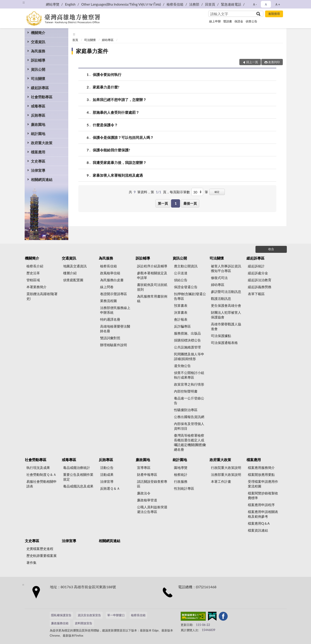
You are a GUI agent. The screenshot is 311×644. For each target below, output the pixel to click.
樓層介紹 (70, 273)
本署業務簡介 (36, 287)
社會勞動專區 (42, 97)
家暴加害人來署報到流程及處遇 (118, 175)
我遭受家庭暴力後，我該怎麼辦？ (120, 162)
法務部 (194, 4)
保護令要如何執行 (107, 74)
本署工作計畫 (221, 481)
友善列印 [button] (274, 62)
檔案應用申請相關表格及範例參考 (263, 514)
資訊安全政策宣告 (89, 615)
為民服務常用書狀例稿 (152, 299)
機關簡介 (38, 33)
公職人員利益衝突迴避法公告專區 (152, 509)
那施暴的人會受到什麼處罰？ (116, 112)
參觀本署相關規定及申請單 (152, 275)
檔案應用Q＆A (259, 523)
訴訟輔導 (38, 60)
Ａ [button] (266, 4)
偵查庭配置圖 (73, 280)
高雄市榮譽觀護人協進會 (226, 326)
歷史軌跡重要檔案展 (42, 556)
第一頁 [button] (163, 203)
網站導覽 (53, 4)
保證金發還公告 (186, 287)
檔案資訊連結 (258, 530)
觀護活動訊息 (221, 298)
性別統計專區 (184, 488)
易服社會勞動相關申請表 (42, 484)
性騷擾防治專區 (186, 410)
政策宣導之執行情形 (189, 384)
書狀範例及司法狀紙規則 (152, 287)
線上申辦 (215, 21)
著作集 (31, 562)
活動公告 (107, 468)
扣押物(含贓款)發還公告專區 (190, 296)
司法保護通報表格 (224, 343)
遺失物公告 (182, 366)
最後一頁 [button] (190, 203)
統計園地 (38, 134)
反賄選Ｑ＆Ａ (110, 488)
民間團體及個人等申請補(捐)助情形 (189, 356)
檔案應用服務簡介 (261, 468)
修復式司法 (219, 278)
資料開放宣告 (84, 623)
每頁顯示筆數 (180, 192)
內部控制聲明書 (186, 391)
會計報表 (181, 319)
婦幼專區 (108, 40)
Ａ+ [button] (277, 4)
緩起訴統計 (256, 266)
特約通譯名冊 (110, 319)
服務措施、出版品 (187, 333)
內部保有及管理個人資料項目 (189, 426)
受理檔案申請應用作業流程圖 (263, 484)
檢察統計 (181, 474)
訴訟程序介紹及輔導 (152, 266)
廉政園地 (38, 124)
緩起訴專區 (40, 88)
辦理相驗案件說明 (114, 345)
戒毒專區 (38, 106)
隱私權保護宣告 (61, 615)
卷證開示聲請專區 (114, 294)
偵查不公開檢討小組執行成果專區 (189, 375)
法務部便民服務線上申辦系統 (115, 310)
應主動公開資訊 (186, 266)
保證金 (239, 21)
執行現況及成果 (38, 468)
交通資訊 (38, 42)
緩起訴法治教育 (260, 280)
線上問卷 (107, 287)
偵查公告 (251, 21)
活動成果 (107, 474)
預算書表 (181, 305)
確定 (217, 192)
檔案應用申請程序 (261, 505)
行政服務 (181, 481)
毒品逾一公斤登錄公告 (189, 400)
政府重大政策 (42, 143)
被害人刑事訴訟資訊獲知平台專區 (226, 268)
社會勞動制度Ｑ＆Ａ (41, 474)
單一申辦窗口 (116, 615)
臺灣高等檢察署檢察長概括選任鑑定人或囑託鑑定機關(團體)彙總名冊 (190, 442)
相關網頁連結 (42, 179)
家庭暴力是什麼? (106, 87)
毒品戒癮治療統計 (77, 468)
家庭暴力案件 (92, 51)
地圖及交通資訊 (75, 266)
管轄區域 (33, 280)
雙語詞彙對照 (110, 338)
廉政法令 (144, 493)
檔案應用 (38, 152)
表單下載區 (256, 294)
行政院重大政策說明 (226, 468)
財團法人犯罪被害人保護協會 (226, 315)
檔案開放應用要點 (261, 474)
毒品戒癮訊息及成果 (78, 486)
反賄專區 (38, 115)
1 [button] (176, 203)
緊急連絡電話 (231, 4)
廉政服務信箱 (60, 623)
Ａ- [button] (255, 4)
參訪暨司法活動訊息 (226, 292)
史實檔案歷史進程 (40, 549)
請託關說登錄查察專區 (152, 484)
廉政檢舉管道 (147, 500)
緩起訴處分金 (258, 273)
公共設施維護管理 (187, 347)
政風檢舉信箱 (110, 273)
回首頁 (210, 4)
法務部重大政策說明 (226, 474)
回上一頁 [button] (252, 62)
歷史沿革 (33, 273)
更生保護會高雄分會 (226, 305)
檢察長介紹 (35, 266)
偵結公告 (181, 280)
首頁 (75, 40)
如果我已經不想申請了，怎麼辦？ (120, 100)
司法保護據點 (221, 336)
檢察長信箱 (175, 4)
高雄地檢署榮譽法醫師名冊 (115, 329)
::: (24, 2)
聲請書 (228, 21)
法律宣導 (38, 170)
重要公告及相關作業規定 (78, 477)
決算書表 (181, 312)
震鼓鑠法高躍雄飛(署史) (42, 296)
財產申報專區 (147, 474)
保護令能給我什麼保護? (111, 150)
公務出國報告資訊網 (189, 417)
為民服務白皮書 (112, 280)
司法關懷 (38, 78)
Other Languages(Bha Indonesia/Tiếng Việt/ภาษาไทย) (121, 4)
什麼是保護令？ (105, 125)
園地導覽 (181, 468)
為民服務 (38, 51)
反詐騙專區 (182, 326)
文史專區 (38, 161)
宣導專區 (144, 468)
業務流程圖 (108, 301)
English (70, 4)
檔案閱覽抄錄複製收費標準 (263, 495)
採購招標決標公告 (187, 340)
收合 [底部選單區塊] (271, 249)
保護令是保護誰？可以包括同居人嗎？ (123, 137)
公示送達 (181, 273)
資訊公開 (38, 69)
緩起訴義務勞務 (260, 287)
